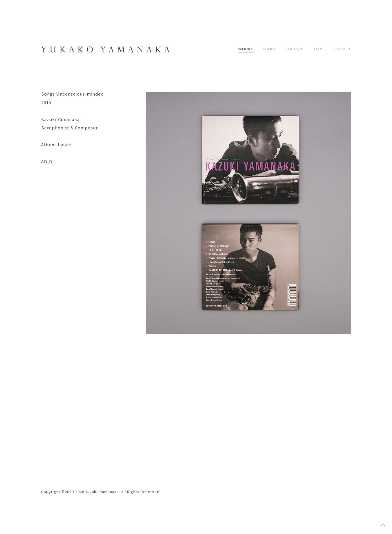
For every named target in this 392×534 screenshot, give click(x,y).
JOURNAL (295, 49)
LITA (318, 49)
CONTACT (341, 49)
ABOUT (270, 49)
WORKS (246, 49)
